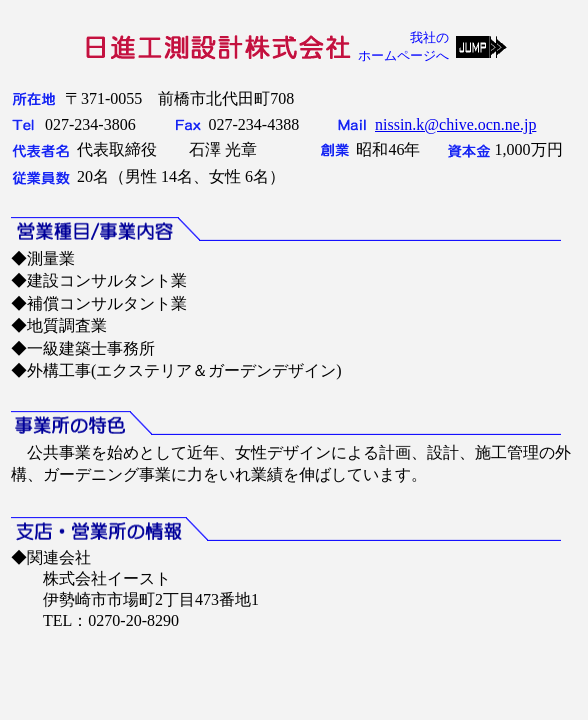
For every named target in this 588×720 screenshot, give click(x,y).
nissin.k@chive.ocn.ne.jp (455, 124)
